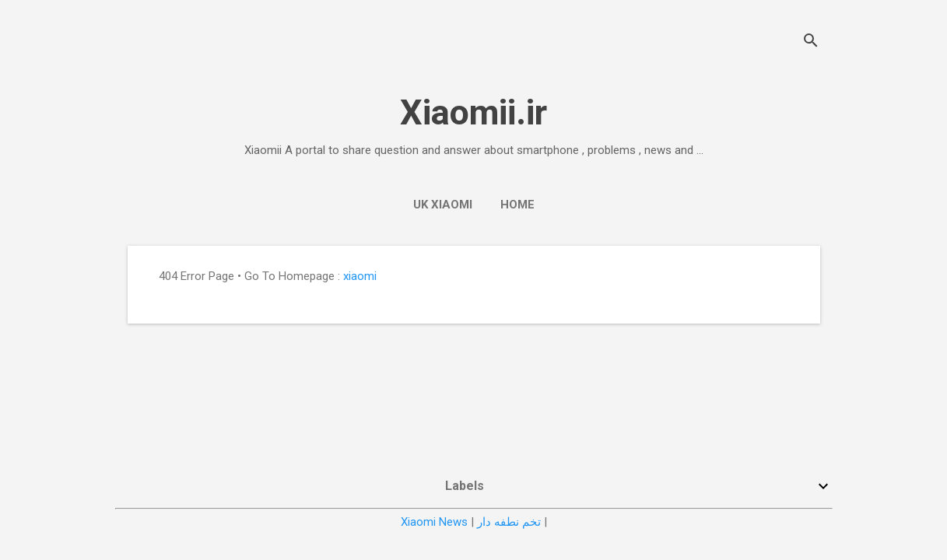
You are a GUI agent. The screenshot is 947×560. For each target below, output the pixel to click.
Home (517, 205)
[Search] (811, 42)
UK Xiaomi (443, 205)
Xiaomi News (434, 522)
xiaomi (360, 276)
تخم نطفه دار (509, 522)
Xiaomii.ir (473, 112)
